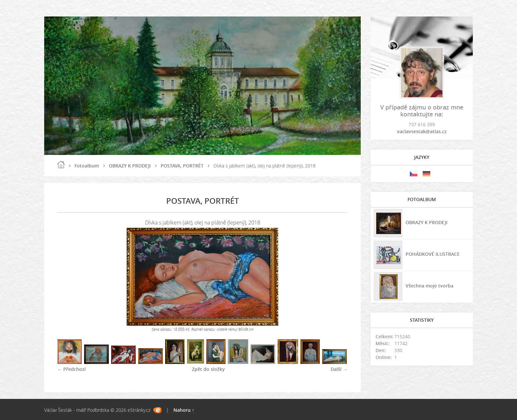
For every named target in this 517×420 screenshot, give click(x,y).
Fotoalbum (87, 166)
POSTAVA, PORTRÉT (182, 166)
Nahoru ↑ (184, 410)
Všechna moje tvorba (429, 286)
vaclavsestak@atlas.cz (422, 131)
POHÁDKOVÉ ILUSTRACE (433, 254)
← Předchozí (72, 369)
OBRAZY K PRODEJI (130, 166)
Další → (339, 369)
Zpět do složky (208, 369)
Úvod (61, 165)
